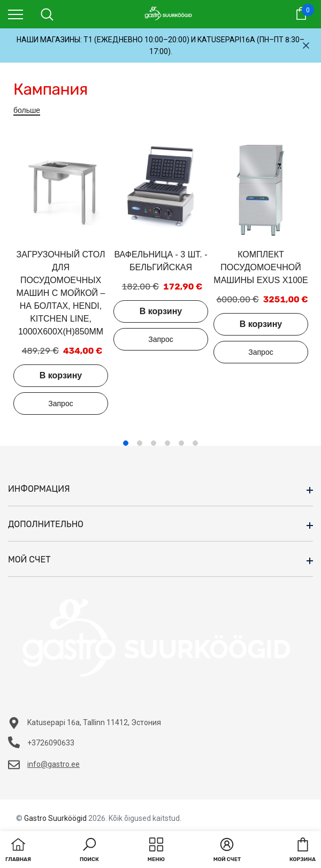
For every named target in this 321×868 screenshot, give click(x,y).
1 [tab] (126, 443)
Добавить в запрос (61, 403)
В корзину (61, 375)
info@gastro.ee (53, 764)
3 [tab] (154, 443)
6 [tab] (195, 443)
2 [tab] (140, 443)
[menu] (16, 14)
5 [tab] (181, 443)
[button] (89, 851)
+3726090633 (51, 743)
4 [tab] (167, 443)
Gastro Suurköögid (55, 818)
